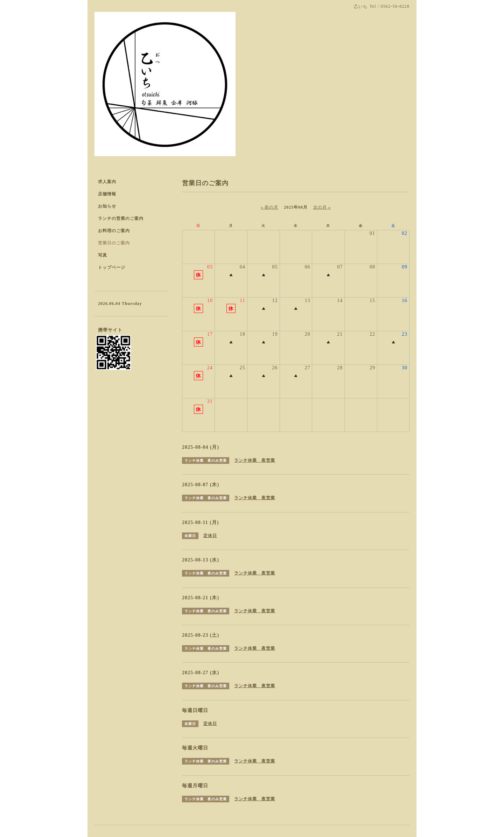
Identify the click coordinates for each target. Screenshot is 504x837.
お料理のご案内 (114, 231)
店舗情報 (107, 194)
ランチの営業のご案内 (121, 218)
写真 (103, 255)
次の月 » (322, 207)
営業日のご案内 (114, 243)
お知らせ (107, 206)
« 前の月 (269, 207)
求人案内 (107, 182)
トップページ (112, 267)
